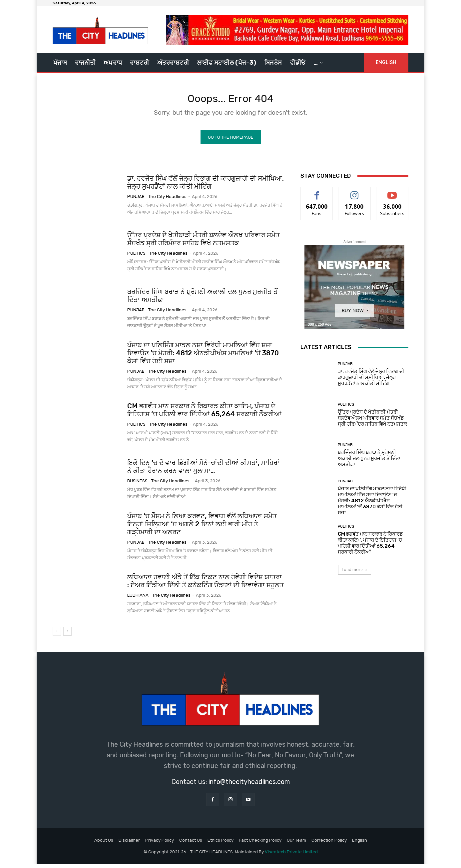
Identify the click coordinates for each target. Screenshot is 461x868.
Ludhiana (138, 599)
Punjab (136, 200)
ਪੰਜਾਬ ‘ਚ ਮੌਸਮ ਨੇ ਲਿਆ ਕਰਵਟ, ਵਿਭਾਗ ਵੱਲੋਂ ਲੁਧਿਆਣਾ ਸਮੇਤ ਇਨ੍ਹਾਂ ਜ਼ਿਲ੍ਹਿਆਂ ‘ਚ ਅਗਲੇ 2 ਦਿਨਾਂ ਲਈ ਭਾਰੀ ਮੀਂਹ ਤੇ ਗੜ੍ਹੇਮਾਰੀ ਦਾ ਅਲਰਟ (202, 528)
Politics (136, 257)
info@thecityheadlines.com (249, 785)
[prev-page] (57, 635)
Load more (355, 573)
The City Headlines (167, 200)
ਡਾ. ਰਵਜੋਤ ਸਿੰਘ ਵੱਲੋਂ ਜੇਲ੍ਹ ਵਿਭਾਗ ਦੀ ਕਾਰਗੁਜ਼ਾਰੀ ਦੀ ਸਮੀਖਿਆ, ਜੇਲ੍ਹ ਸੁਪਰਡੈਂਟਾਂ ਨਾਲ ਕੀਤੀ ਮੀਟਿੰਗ (206, 186)
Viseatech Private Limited (291, 856)
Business (137, 485)
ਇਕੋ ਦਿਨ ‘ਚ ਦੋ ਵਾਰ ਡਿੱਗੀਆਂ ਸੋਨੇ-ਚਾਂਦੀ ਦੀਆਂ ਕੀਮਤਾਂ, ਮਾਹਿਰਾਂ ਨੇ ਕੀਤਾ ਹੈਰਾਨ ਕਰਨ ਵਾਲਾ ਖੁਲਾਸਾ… (203, 471)
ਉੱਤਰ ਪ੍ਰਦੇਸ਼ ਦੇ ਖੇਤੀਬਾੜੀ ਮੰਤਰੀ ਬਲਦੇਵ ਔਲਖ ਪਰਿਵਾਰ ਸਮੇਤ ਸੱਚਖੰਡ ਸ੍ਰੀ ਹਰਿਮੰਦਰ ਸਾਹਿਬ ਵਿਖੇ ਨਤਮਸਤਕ (204, 243)
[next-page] (67, 635)
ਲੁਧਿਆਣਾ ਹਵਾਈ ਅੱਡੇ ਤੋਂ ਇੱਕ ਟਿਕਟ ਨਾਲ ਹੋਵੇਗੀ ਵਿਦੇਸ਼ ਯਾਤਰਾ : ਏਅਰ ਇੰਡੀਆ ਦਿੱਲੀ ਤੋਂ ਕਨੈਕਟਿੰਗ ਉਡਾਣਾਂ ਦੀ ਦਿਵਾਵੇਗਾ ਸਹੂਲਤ (206, 585)
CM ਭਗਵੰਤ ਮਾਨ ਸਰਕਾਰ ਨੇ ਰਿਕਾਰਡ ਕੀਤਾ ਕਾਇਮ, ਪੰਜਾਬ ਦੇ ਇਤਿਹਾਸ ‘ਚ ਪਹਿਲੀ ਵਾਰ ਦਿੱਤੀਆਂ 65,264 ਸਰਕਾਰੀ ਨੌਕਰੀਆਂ (204, 414)
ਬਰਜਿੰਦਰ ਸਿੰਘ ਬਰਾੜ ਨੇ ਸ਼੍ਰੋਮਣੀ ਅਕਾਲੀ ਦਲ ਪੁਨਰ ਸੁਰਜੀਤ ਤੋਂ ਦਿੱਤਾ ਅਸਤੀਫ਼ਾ (369, 462)
